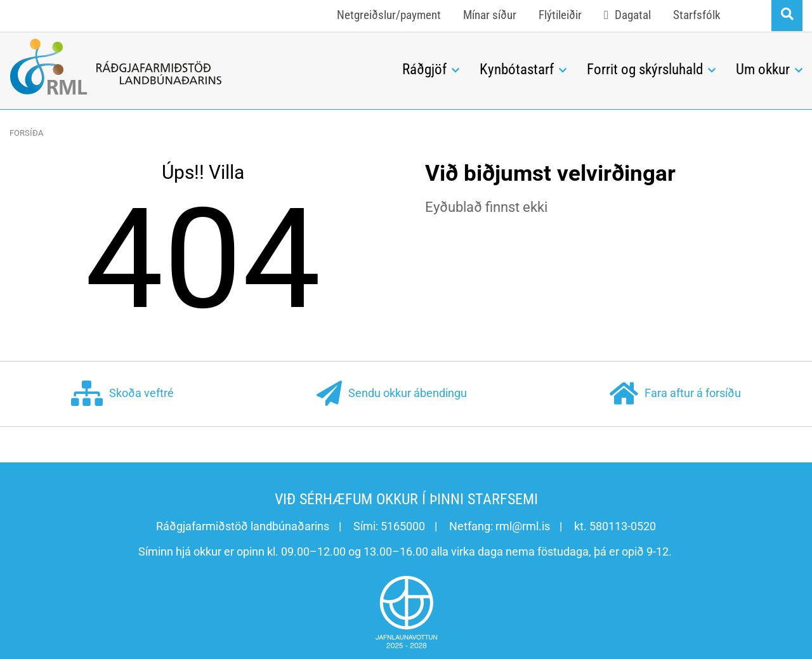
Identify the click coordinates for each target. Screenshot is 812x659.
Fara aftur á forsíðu (675, 394)
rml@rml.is (523, 526)
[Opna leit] (787, 16)
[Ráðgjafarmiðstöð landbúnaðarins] (196, 67)
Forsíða (26, 133)
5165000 (403, 526)
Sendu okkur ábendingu (392, 394)
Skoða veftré (122, 394)
